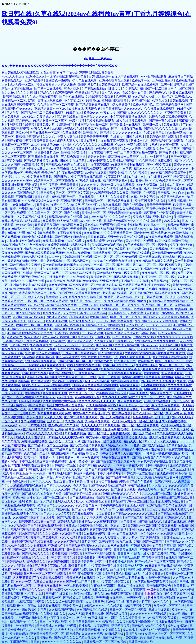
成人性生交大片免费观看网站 (66, 389)
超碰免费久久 (154, 389)
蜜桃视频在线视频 (73, 289)
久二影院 (111, 618)
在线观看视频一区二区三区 (162, 149)
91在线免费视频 (41, 209)
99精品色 (24, 381)
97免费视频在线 (144, 337)
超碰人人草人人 (68, 141)
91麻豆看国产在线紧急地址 (164, 566)
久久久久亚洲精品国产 (117, 233)
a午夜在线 (65, 249)
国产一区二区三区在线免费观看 (116, 257)
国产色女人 (20, 449)
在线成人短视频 (54, 241)
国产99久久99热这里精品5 (109, 485)
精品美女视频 (164, 309)
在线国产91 (118, 598)
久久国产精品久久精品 (92, 610)
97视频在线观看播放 (36, 465)
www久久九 (172, 221)
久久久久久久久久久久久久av (62, 642)
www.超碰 (187, 590)
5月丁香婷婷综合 (60, 618)
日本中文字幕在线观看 (129, 465)
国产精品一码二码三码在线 (126, 578)
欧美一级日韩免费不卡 (119, 365)
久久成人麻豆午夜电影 (42, 97)
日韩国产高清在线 (141, 642)
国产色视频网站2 (68, 357)
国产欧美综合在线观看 (126, 125)
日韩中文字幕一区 (154, 409)
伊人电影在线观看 (85, 80)
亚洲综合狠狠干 (151, 550)
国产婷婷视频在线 (180, 189)
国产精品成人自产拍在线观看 (66, 165)
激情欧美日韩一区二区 (148, 413)
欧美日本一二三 (155, 225)
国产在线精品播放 (82, 497)
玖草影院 (170, 546)
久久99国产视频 (71, 534)
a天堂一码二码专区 (67, 345)
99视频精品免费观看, (94, 526)
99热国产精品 (29, 534)
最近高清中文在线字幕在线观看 (118, 76)
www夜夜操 (9, 425)
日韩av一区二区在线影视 (80, 353)
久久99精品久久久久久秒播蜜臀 (157, 321)
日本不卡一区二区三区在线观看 (45, 574)
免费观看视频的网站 (160, 377)
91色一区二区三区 (172, 365)
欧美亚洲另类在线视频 (150, 201)
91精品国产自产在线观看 (163, 530)
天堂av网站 (58, 341)
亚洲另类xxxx (36, 76)
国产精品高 (52, 305)
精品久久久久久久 (41, 369)
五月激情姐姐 (11, 465)
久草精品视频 (178, 445)
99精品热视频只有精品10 (118, 449)
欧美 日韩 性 (85, 481)
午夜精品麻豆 (138, 485)
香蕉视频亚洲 (45, 357)
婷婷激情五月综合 (47, 153)
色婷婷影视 (124, 97)
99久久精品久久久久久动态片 (111, 217)
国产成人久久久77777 (55, 514)
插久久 (99, 594)
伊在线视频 (10, 469)
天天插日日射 (87, 558)
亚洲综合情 (110, 309)
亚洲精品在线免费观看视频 (167, 301)
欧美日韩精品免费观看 (67, 554)
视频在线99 (33, 393)
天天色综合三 (181, 481)
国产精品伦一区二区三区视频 (48, 445)
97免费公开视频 (177, 117)
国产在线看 (72, 213)
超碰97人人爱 (67, 522)
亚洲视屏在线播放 (50, 586)
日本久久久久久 (41, 481)
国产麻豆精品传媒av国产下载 (63, 265)
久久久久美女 (90, 185)
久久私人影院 (180, 429)
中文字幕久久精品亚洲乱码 (92, 413)
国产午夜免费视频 (81, 574)
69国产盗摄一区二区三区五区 (166, 634)
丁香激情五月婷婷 (70, 233)
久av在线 (88, 345)
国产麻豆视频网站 (48, 353)
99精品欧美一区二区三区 (75, 361)
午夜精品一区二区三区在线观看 (23, 365)
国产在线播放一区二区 (45, 133)
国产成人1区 (64, 369)
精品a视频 (78, 453)
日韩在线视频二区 (156, 297)
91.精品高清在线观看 (30, 602)
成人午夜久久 (176, 185)
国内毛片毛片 (103, 361)
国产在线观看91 (134, 205)
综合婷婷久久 (158, 93)
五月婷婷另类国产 (47, 225)
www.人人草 (76, 614)
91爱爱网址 (131, 638)
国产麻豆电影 (134, 518)
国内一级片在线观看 (140, 241)
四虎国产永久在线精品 (89, 477)
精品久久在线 (52, 313)
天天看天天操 (70, 185)
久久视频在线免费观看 (160, 109)
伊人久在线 (36, 297)
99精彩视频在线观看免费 (55, 413)
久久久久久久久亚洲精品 (77, 269)
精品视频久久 (16, 606)
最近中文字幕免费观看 (52, 461)
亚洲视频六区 (115, 289)
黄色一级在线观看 (105, 209)
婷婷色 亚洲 (184, 377)
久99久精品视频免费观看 (160, 618)
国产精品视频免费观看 (167, 253)
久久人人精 (68, 538)
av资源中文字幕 (107, 285)
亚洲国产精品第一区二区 (47, 634)
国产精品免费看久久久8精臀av (153, 457)
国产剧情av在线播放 (175, 489)
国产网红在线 (16, 169)
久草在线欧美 (72, 133)
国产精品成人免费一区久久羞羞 (118, 273)
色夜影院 (92, 449)
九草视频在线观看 (98, 421)
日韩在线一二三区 (64, 465)
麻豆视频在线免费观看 (159, 213)
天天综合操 (93, 109)
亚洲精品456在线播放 (111, 570)
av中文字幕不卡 (171, 269)
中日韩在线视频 (93, 333)
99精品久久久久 (95, 606)
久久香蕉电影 (60, 169)
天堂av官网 (88, 141)
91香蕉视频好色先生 (125, 381)
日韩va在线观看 (159, 610)
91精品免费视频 (76, 433)
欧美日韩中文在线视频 (103, 189)
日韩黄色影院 (141, 429)
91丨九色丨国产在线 (155, 157)
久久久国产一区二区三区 (45, 213)
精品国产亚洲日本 (116, 181)
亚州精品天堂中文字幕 (56, 477)
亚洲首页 (32, 185)
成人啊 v (9, 473)
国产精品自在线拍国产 (173, 514)
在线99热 (175, 614)
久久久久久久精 (92, 425)
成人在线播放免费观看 (132, 121)
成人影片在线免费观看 (165, 437)
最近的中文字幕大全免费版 (66, 405)
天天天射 (102, 598)
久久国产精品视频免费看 (156, 161)
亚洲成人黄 (118, 526)
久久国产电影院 (59, 562)
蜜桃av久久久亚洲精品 (17, 249)
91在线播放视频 (59, 453)
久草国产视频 (132, 453)
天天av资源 (103, 514)
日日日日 (187, 441)
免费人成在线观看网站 (155, 630)
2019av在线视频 (14, 417)
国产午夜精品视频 (19, 141)
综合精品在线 (115, 602)
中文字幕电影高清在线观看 (129, 117)
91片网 (76, 205)
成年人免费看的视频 (151, 185)
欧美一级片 (163, 241)
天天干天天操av (44, 141)
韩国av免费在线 (131, 189)
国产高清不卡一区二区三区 (83, 493)
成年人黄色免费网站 (102, 389)
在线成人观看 (96, 241)
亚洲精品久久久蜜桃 (135, 281)
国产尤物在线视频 (33, 421)
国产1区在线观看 (57, 594)
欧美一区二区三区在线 (169, 606)
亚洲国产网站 (110, 281)
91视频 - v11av (89, 305)
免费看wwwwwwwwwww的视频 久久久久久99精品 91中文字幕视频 (100, 590)
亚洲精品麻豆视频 (114, 101)
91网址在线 (103, 337)
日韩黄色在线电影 (177, 389)
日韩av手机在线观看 (131, 586)
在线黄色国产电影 (158, 578)
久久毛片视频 (35, 594)
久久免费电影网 (87, 505)
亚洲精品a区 (57, 329)
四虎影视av (9, 501)
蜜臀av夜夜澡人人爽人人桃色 (57, 84)
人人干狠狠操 (22, 578)
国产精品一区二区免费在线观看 (43, 113)
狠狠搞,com (54, 281)
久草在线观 (160, 101)
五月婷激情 (15, 161)
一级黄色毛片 (136, 598)
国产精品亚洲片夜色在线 (41, 161)
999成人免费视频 (79, 253)
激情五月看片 (78, 566)
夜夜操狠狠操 (79, 317)
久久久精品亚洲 (130, 618)
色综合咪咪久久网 (55, 393)
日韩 (92, 76)
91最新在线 (74, 113)
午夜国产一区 (44, 630)
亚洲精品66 (30, 598)
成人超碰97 (185, 277)
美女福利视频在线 (64, 558)
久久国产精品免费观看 (87, 169)
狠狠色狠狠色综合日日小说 (151, 417)
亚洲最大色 (56, 546)
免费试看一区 (141, 80)
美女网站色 (36, 409)
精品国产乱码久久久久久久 (91, 489)
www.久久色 (162, 602)
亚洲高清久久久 (176, 518)
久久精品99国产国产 (23, 526)
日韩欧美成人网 (110, 84)
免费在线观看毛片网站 (143, 145)
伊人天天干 (36, 321)
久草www (100, 313)
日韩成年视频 (144, 293)
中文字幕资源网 (99, 165)
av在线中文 (136, 177)
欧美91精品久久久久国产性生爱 (23, 281)
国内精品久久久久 (168, 293)
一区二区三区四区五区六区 (163, 265)
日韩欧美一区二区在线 (139, 473)
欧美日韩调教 (19, 634)
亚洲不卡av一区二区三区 (158, 277)
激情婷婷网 (116, 325)
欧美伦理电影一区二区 (134, 405)
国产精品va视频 (129, 558)
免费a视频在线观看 (34, 441)
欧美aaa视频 (24, 225)
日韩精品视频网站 (29, 137)
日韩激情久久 (143, 469)
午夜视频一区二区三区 (158, 305)
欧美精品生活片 (13, 80)
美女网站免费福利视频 (107, 245)
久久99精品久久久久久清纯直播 (81, 297)
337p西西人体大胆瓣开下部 (133, 357)
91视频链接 (113, 425)
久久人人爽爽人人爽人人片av (118, 538)
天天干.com (81, 249)
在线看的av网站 (82, 594)
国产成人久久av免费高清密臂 (42, 493)
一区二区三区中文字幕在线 (115, 321)
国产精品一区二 (96, 201)
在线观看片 (15, 337)
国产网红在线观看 (143, 193)
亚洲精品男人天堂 (94, 325)
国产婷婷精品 (118, 173)
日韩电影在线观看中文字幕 (38, 522)
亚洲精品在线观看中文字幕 (20, 514)
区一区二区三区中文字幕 (73, 193)
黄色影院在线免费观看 (140, 353)
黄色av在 (19, 497)
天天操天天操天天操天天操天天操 (170, 509)
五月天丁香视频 (109, 377)
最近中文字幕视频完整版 (170, 357)
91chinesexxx (149, 345)
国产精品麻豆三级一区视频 (78, 377)
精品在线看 (175, 638)
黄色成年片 (146, 361)
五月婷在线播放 (68, 117)
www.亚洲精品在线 (15, 245)
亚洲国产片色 (149, 269)
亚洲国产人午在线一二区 (92, 125)
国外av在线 (34, 497)
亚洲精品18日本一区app (51, 109)
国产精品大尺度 (117, 614)
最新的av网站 (182, 285)
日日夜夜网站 (97, 237)
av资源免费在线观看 (160, 237)
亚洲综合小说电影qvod (65, 441)
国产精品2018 (154, 518)
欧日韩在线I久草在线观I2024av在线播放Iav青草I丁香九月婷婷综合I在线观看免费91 (58, 72)
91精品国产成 (180, 582)
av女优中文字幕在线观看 (155, 461)
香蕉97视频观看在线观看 (44, 606)
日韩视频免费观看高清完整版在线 (96, 385)
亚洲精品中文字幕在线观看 (29, 285)
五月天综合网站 (151, 538)
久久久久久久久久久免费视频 (93, 145)
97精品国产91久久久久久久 (56, 505)
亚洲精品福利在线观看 (41, 361)
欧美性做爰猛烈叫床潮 (112, 393)
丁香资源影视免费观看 (49, 578)
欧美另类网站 (43, 530)
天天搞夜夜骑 (108, 558)
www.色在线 (15, 546)
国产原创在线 (135, 325)
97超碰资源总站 (45, 249)
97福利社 (101, 562)
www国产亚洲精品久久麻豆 (111, 193)
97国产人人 (27, 269)
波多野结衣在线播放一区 (59, 337)
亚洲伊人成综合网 (87, 369)
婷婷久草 (85, 465)
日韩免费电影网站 (36, 341)
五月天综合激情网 (159, 209)
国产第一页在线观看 (163, 121)
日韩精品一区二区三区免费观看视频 (153, 526)
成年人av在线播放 (83, 273)
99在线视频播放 (41, 345)
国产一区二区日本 (130, 265)
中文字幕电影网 (101, 249)
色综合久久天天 (107, 149)
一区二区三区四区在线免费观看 (136, 153)
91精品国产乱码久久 (171, 197)
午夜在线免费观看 (71, 173)
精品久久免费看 (142, 481)
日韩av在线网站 (157, 465)
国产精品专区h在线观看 (167, 141)
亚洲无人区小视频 (97, 381)
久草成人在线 (43, 582)
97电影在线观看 (172, 373)
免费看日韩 (86, 337)
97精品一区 (168, 570)
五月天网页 (90, 542)
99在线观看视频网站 (119, 594)
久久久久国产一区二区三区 (73, 582)
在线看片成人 (140, 554)
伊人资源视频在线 (29, 313)
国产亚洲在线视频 (124, 489)
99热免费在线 (170, 313)
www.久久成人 (139, 393)
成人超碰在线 (139, 181)
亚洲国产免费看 (176, 113)
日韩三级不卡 (112, 638)
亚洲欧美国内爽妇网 (162, 598)
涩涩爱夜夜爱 (121, 626)
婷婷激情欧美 (130, 385)
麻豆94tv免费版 (85, 473)
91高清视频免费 (33, 165)
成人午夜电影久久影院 (64, 425)
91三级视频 (96, 618)
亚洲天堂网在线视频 (21, 125)
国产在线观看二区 (82, 285)
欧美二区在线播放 (97, 129)
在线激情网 (69, 305)
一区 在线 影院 (23, 570)
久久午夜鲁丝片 (78, 277)
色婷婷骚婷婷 (64, 93)
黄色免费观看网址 (177, 594)
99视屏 (30, 353)
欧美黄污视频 (25, 626)
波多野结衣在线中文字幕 (60, 401)
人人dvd (54, 257)
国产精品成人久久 (150, 522)
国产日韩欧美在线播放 (44, 157)
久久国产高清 (74, 421)
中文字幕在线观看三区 (118, 293)
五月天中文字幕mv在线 (51, 566)
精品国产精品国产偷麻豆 (122, 333)
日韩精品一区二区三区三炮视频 (105, 642)
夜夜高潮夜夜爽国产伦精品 (38, 293)
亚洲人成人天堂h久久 (70, 501)
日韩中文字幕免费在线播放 (162, 453)
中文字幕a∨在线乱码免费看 (105, 437)
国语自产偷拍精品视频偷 (113, 481)
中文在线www (150, 534)
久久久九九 (12, 441)
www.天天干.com (13, 76)
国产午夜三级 (49, 185)
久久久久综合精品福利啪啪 (65, 602)
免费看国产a (124, 469)
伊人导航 (13, 113)
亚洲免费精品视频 (99, 550)
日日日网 (123, 554)
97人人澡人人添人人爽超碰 (44, 433)
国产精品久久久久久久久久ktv (121, 133)
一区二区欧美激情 (77, 586)
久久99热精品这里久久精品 (154, 261)
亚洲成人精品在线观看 (171, 421)
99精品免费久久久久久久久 (122, 493)
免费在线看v (172, 125)
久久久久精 (25, 93)
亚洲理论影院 (25, 197)
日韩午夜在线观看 (153, 385)
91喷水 (142, 301)
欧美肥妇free (137, 229)
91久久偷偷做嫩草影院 (101, 405)
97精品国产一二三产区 (149, 542)
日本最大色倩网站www (120, 221)
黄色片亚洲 (72, 88)
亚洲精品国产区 (72, 201)
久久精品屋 (131, 88)
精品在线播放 (81, 245)
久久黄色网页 (169, 145)
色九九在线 (81, 485)
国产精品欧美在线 (70, 518)
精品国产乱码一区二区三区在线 (134, 501)
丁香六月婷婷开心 (110, 473)
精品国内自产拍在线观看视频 (69, 217)
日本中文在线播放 (67, 333)
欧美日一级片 (153, 125)
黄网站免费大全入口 (16, 309)
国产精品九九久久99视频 (158, 381)
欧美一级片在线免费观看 (118, 185)
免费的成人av (46, 117)
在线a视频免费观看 (171, 501)
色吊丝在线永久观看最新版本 (50, 245)
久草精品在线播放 (94, 88)
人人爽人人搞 (64, 630)
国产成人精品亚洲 (154, 445)
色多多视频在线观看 (101, 121)
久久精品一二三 (35, 453)
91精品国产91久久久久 (22, 622)
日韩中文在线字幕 (73, 161)
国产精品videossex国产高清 (170, 233)
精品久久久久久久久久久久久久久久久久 (162, 169)
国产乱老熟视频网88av (143, 570)
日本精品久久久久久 (95, 117)
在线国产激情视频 (61, 373)
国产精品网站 (41, 381)
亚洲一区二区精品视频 (47, 261)
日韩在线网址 (136, 137)
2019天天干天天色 (159, 325)
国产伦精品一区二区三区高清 (155, 562)
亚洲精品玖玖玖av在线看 (125, 213)
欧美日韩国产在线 (35, 373)
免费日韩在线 (11, 554)
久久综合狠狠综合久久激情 (41, 201)
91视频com (93, 101)
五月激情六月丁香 (139, 602)
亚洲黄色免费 (95, 614)
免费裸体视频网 (54, 550)
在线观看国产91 (154, 133)
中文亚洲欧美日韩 (40, 177)
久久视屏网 (46, 429)
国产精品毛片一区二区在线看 (102, 441)
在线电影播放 (183, 461)
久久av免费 (24, 582)
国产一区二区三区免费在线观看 (110, 433)
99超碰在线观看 (57, 317)
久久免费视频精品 (132, 209)
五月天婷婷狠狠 (153, 558)
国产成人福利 (52, 149)
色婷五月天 (21, 538)
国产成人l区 (105, 345)
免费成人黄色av (149, 489)
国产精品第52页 (125, 361)
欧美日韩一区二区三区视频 (35, 325)
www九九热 (161, 429)
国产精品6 (47, 193)
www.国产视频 (26, 429)
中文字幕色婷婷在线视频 (86, 429)
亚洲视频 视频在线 (32, 277)
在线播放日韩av (153, 574)
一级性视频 (77, 121)
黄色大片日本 (61, 309)
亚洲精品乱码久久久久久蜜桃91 (157, 341)
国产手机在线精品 (72, 97)
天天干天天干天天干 (95, 137)
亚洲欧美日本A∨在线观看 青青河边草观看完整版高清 (91, 530)
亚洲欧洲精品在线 (157, 401)
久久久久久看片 (73, 469)
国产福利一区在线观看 (67, 381)
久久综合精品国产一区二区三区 (172, 181)
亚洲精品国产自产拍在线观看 (167, 505)
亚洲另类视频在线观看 (115, 80)
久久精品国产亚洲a (62, 610)
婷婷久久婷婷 (97, 157)
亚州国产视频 (19, 642)
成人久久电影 (77, 189)
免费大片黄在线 (68, 137)
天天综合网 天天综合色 (41, 173)
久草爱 (182, 381)
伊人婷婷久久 (117, 313)
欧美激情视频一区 (47, 289)
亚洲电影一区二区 (94, 213)
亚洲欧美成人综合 (121, 562)
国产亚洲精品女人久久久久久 (123, 109)
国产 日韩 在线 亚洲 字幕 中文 (40, 469)
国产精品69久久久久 (36, 554)
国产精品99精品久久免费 (67, 449)
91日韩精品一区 (51, 598)
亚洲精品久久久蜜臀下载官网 (99, 522)
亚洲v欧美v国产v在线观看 (126, 237)
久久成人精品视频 (127, 345)
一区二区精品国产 (77, 261)
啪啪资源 (43, 197)
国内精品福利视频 (127, 277)
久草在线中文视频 (143, 197)
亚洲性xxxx (137, 530)
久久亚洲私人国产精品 (122, 161)
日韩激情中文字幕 (35, 610)
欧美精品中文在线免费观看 (141, 84)
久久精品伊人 (46, 397)
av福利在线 (76, 109)
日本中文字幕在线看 (54, 622)
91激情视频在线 (60, 509)
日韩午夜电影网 (47, 269)
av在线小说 (36, 305)
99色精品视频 (72, 281)
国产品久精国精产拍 (100, 469)
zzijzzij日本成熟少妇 (33, 425)
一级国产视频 (12, 341)
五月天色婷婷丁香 (82, 461)
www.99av (28, 117)
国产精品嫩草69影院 (120, 477)
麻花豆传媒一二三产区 (124, 157)
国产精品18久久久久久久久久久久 (140, 113)
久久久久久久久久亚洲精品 (148, 614)
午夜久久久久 (60, 205)
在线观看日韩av (64, 481)
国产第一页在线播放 (48, 88)
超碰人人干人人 (127, 269)
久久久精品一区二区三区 (159, 273)
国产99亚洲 (128, 522)
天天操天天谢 (80, 229)
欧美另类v (94, 453)
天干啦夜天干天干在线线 (27, 437)
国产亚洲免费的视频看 (116, 417)
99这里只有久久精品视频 (131, 249)
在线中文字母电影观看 (144, 313)
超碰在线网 (149, 333)
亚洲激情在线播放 (99, 501)
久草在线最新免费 (88, 293)
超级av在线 (34, 417)
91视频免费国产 (161, 393)
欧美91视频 (107, 542)
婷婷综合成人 (16, 562)
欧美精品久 (91, 133)
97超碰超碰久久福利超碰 (24, 241)
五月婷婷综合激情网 (170, 105)
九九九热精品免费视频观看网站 (158, 477)
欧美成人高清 (142, 217)
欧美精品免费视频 (73, 153)
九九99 (21, 177)
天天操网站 (74, 578)
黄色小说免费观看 (160, 165)
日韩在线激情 (179, 101)
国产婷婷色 (142, 233)
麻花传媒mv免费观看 (166, 405)
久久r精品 (182, 457)
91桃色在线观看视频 (116, 457)
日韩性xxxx (171, 538)
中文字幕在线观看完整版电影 (67, 76)
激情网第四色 (88, 84)
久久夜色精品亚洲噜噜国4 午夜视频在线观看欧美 (150, 622)
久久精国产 (21, 518)
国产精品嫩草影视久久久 (83, 546)
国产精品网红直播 (121, 201)
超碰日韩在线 (87, 538)
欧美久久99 (180, 610)
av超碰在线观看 (96, 173)
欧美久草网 (163, 481)
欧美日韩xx (181, 586)
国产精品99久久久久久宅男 (85, 634)
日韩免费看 (96, 289)
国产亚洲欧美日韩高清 (70, 237)
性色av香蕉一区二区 (82, 329)
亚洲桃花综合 (163, 217)
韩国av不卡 (179, 241)
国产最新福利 (169, 153)
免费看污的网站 (133, 377)
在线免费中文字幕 (135, 93)
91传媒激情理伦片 (22, 205)
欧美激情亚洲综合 (159, 586)
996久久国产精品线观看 (119, 301)
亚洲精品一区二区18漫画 (19, 101)
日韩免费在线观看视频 (38, 237)
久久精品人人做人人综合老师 (153, 97)
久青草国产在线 (140, 101)
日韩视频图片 (56, 277)
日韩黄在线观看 (14, 97)
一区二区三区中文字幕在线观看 (47, 301)
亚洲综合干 (55, 421)
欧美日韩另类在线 (153, 638)
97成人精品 (32, 337)
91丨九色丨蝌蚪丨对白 (86, 301)
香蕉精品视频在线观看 (79, 149)
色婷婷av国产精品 (88, 93)
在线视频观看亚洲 (109, 497)
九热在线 (80, 618)
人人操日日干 (95, 602)
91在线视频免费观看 (100, 97)
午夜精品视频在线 (89, 181)
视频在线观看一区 (51, 526)
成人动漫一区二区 (22, 84)
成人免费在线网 (68, 221)
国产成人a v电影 (84, 509)
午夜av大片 (108, 113)
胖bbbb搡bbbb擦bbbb (149, 594)
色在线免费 (174, 133)
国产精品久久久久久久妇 (161, 129)
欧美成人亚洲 (134, 566)
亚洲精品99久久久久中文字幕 (27, 329)
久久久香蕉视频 (36, 546)
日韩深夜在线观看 (126, 550)
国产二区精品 (122, 337)
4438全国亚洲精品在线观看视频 (32, 542)
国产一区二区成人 (153, 397)
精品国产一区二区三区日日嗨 (174, 469)
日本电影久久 (111, 93)
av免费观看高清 (163, 80)
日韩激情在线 (162, 285)
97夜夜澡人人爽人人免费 (123, 445)
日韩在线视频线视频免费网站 (78, 349)
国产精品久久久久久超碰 (54, 489)
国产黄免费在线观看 (21, 489)
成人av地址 (130, 630)
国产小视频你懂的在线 (127, 129)
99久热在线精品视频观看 (125, 373)
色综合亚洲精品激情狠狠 (27, 389)
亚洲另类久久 (41, 309)
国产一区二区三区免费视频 (141, 425)
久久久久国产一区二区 (157, 493)
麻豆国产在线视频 (94, 409)
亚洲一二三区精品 (123, 349)
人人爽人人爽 (53, 417)
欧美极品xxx (184, 97)
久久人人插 (41, 558)
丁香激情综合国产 (56, 229)
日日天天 (115, 88)
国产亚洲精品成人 (82, 321)
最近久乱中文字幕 (110, 329)
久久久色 (49, 137)
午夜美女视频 (112, 453)
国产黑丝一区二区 (82, 393)
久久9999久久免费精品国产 (120, 397)
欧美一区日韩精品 (174, 84)
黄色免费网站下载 (164, 554)
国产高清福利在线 (130, 225)
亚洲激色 (61, 429)
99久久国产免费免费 (151, 349)
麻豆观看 (49, 221)
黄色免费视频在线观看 (135, 253)
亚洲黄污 (174, 409)
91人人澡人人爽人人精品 (162, 441)
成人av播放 (33, 221)
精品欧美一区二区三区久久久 (120, 305)
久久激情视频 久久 (53, 614)
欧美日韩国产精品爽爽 (42, 377)
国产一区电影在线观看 (100, 554)
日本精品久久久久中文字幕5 (65, 437)
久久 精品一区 (169, 345)
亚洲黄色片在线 (102, 277)
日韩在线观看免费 (50, 101)
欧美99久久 (91, 113)
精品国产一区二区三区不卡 (159, 88)
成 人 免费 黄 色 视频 (180, 413)
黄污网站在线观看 (87, 397)
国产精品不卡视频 (44, 349)
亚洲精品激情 (35, 80)
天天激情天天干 (82, 562)
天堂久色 (22, 133)
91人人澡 (155, 485)
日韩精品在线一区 (105, 253)
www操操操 (65, 397)
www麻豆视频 (105, 269)
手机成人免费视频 (130, 389)
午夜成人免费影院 (103, 586)
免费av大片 (72, 457)
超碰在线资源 (19, 209)
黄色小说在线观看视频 (100, 225)
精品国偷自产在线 (80, 341)
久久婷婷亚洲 (120, 197)
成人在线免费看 (155, 189)
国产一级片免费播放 (21, 397)
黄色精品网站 (99, 317)
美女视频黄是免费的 (171, 353)
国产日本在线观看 (67, 325)
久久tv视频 (9, 381)
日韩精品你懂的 (30, 401)
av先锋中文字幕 (91, 221)
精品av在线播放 (179, 225)
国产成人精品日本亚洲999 (109, 229)
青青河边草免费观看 (44, 538)
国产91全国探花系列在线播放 (45, 253)
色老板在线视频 (83, 514)
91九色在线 (124, 542)
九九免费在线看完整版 (124, 409)
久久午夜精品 (139, 173)
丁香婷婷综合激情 (113, 505)
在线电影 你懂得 (158, 289)
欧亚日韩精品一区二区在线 (174, 361)
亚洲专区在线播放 (43, 518)
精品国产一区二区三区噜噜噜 (55, 181)
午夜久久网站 (41, 129)
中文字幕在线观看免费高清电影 (113, 261)
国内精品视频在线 (162, 249)
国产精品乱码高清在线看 (93, 105)
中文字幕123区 (74, 101)
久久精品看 (115, 606)
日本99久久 (84, 313)
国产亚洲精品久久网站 (25, 265)
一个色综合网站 (17, 481)
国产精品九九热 (150, 257)
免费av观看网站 (144, 105)
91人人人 (102, 197)
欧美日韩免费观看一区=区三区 (133, 421)
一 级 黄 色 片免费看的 (17, 289)
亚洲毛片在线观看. (118, 429)
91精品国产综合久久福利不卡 (121, 369)
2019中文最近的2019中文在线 (51, 145)
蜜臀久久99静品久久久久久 (97, 401)
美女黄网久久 (112, 630)
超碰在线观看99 (84, 570)
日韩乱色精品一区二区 (91, 373)
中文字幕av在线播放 (150, 449)
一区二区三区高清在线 (138, 497)
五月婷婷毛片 (91, 205)
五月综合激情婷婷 (73, 157)
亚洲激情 (16, 574)
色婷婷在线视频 (136, 437)
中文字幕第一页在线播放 (106, 566)
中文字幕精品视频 (100, 153)
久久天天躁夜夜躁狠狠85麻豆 (22, 485)
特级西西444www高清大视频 (36, 473)
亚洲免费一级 (73, 606)
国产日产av (62, 177)
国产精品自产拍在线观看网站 (116, 461)
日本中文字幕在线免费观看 (111, 582)
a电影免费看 (37, 405)
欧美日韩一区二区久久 (126, 317)
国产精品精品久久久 (178, 550)
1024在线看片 (76, 241)
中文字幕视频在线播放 (32, 217)
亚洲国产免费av (36, 509)
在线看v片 (118, 137)
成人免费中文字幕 (111, 353)
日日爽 (35, 642)
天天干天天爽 (93, 518)
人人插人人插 (104, 341)
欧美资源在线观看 (182, 93)
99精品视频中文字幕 (138, 606)
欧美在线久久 (56, 365)
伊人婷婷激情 (122, 105)
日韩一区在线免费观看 (173, 177)
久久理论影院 (39, 449)
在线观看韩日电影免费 (32, 618)
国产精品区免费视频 (87, 309)
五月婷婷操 (15, 453)
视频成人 (72, 526)
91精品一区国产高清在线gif (123, 297)
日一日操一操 (76, 550)
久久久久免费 (49, 534)
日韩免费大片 (46, 125)
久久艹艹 (69, 313)
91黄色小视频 (96, 161)
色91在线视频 (135, 289)
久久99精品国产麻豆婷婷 (63, 409)
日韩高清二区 (172, 257)
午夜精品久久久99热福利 (36, 590)
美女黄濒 (52, 297)
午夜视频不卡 (124, 341)
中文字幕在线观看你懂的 (136, 309)
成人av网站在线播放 (116, 546)
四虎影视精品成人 (128, 574)
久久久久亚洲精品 (67, 542)
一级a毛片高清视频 (137, 329)
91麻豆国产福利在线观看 (128, 165)
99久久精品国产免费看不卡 (168, 173)
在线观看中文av (95, 578)
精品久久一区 (133, 441)
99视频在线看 (16, 233)
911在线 (151, 177)
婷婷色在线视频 (176, 522)
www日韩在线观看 (154, 76)
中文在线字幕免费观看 (113, 141)
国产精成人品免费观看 (79, 598)
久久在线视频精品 (150, 221)
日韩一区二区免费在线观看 (128, 610)
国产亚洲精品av (144, 433)
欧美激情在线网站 (14, 445)
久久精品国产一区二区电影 (56, 105)
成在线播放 (152, 373)
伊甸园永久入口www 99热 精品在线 (46, 385)
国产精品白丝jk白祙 (171, 193)
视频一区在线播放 (19, 558)
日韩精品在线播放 (35, 257)
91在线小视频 (176, 349)
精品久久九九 (102, 465)
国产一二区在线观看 (27, 550)
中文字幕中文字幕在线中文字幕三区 (41, 189)
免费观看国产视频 (88, 630)
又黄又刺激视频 (13, 185)
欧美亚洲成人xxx (181, 245)
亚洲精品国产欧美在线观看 (174, 497)
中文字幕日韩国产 (82, 622)
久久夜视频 (92, 233)
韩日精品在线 (115, 634)
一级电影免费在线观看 (163, 590)
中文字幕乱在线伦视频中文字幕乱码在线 (99, 177)
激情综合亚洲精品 (19, 530)
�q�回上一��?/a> (98, 58)
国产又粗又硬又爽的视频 (87, 445)
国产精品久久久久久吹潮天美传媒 (166, 317)
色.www (120, 145)
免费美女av (91, 281)
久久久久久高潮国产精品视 (20, 193)
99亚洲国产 (65, 473)
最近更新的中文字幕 (118, 169)
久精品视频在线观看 (131, 509)
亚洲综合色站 (140, 141)
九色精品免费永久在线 (67, 129)
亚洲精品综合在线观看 (29, 317)
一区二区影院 (180, 401)
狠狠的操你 (25, 566)
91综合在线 (157, 117)
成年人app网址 (178, 626)
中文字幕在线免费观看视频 (150, 582)
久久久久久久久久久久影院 (175, 337)
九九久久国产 (106, 509)
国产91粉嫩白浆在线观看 (81, 417)
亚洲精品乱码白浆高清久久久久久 (30, 333)
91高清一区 (65, 125)
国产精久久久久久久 (58, 485)
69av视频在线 (156, 229)
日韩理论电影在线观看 (162, 137)
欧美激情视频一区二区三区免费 (146, 245)
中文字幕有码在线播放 (25, 149)
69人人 (105, 349)
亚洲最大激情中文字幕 (97, 357)
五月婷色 (43, 205)
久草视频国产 (105, 574)
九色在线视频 (112, 205)
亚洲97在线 (15, 457)
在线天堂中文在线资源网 (84, 365)
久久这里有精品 (147, 365)
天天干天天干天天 (159, 205)
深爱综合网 (183, 305)
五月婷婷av (24, 121)
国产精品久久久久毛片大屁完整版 (77, 638)
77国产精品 (43, 570)
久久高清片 (169, 534)
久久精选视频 (105, 622)
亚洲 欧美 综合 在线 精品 (36, 501)
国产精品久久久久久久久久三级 (134, 514)
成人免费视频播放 (130, 401)
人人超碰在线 (180, 297)
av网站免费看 (91, 457)
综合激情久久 (37, 562)
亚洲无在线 (45, 638)
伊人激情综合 (114, 518)
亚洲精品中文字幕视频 (94, 626)
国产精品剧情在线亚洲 (135, 285)
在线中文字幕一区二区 (100, 265)
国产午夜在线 (122, 413)
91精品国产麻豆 (72, 225)
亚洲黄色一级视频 (58, 80)
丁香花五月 (27, 461)
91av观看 (28, 357)
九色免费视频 (58, 285)
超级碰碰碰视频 (57, 321)
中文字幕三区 (62, 570)
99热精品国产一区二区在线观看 (73, 197)
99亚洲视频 (66, 293)
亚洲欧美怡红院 (181, 465)
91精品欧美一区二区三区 (51, 121)
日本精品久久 (44, 93)
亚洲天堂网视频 (13, 594)
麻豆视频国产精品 (181, 76)
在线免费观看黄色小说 (172, 473)
